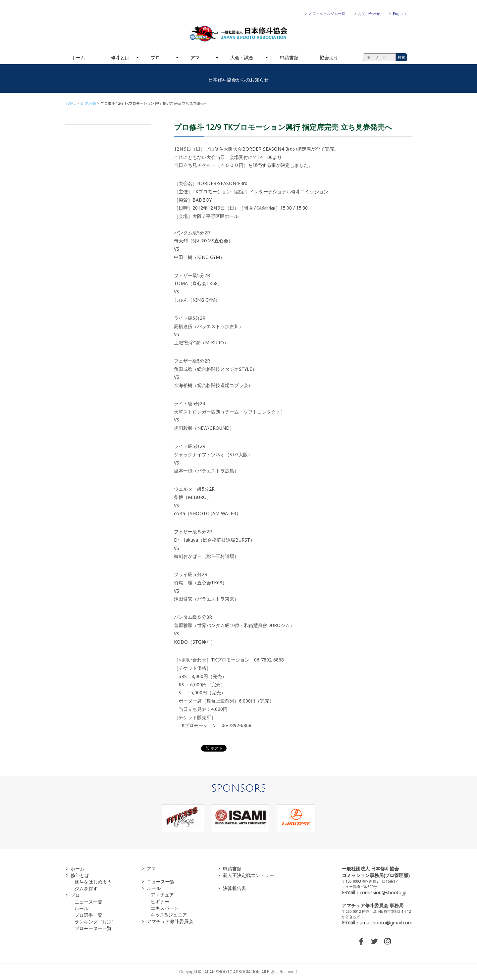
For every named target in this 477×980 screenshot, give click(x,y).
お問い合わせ (369, 13)
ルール (81, 908)
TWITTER (374, 941)
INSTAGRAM (388, 941)
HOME (70, 103)
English (399, 13)
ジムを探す (86, 888)
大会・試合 (242, 57)
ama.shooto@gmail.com (386, 923)
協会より (329, 57)
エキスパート (165, 908)
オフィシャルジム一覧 (327, 13)
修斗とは (120, 57)
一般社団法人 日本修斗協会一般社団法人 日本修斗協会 (238, 34)
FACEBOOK (361, 941)
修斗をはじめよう (93, 882)
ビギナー (160, 901)
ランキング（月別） (95, 922)
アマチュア (162, 895)
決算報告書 (235, 888)
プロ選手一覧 (88, 915)
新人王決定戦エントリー (248, 875)
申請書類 (289, 57)
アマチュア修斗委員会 (170, 921)
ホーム (78, 57)
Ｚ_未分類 (88, 103)
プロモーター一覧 (93, 928)
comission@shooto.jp (383, 892)
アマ (195, 57)
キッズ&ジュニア (169, 915)
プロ (155, 57)
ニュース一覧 (88, 902)
